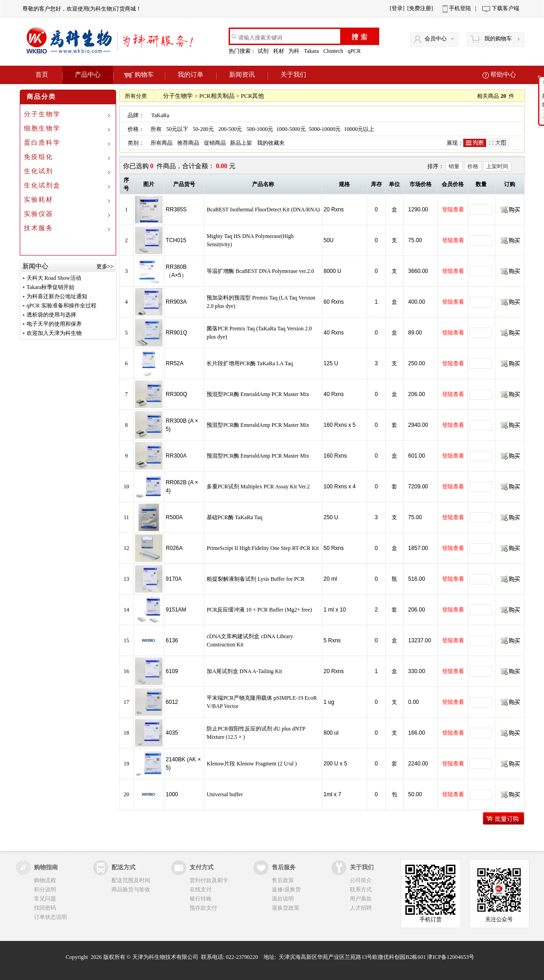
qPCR (355, 51)
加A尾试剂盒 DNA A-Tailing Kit (244, 671)
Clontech (334, 51)
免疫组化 (39, 157)
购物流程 (45, 880)
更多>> (105, 266)
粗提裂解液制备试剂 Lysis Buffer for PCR (255, 579)
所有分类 (136, 96)
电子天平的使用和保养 (54, 324)
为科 (294, 51)
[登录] (397, 8)
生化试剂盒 (42, 185)
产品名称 (263, 184)
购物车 (139, 75)
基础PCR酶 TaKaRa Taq (234, 517)
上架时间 (497, 166)
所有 (156, 129)
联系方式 (361, 889)
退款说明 (283, 899)
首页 (42, 75)
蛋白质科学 (42, 143)
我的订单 (191, 75)
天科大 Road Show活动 (54, 278)
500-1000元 (260, 129)
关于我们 (293, 75)
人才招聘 (361, 908)
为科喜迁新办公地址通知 (57, 296)
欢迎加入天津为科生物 (54, 333)
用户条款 (361, 899)
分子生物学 (42, 114)
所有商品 (162, 143)
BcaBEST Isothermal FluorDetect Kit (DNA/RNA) (263, 210)
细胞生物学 (42, 128)
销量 (454, 166)
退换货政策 (286, 908)
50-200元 (203, 129)
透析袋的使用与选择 (51, 315)
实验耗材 (39, 200)
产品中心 (88, 75)
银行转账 (201, 899)
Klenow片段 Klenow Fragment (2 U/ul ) (252, 764)
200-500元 (230, 129)
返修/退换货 (286, 889)
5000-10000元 (325, 129)
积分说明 (45, 889)
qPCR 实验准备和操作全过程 (62, 306)
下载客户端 (505, 8)
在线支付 (201, 889)
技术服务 (39, 228)
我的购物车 (498, 39)
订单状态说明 (50, 917)
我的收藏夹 (271, 143)
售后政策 (283, 880)
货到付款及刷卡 (209, 880)
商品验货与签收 (131, 889)
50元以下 (177, 129)
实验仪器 (39, 214)
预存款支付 (203, 908)
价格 (473, 166)
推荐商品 (188, 143)
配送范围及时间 (131, 880)
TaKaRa (160, 115)
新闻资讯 (242, 75)
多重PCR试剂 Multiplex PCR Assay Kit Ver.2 (258, 487)
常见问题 (45, 899)
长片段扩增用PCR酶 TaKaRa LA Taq (250, 363)
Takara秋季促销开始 (50, 287)
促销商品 (215, 143)
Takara (312, 51)
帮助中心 (503, 75)
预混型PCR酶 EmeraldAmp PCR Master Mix (258, 394)
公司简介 (361, 880)
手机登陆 (460, 8)
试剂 (264, 51)
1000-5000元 (291, 129)
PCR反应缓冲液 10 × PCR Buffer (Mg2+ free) (259, 610)
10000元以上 (359, 129)
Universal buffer (225, 794)
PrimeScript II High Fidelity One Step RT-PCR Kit (263, 548)
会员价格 (453, 184)
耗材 (279, 51)
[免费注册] (420, 8)
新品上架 (241, 143)
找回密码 (45, 908)
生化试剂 (39, 171)
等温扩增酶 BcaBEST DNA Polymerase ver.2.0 (260, 271)
